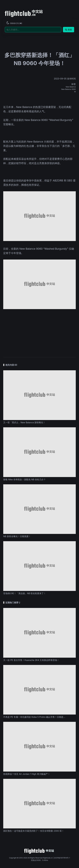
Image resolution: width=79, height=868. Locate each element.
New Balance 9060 (68, 89)
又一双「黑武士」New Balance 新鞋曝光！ (24, 422)
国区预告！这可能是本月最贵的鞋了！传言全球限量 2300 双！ (34, 831)
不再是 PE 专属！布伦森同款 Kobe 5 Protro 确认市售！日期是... (34, 717)
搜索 (69, 30)
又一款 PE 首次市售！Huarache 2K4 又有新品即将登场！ (31, 660)
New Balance (71, 87)
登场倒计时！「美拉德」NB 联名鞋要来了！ (25, 593)
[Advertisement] (39, 332)
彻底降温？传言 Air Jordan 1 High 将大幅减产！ (27, 774)
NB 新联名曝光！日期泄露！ (17, 536)
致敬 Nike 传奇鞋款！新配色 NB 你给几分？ (24, 479)
